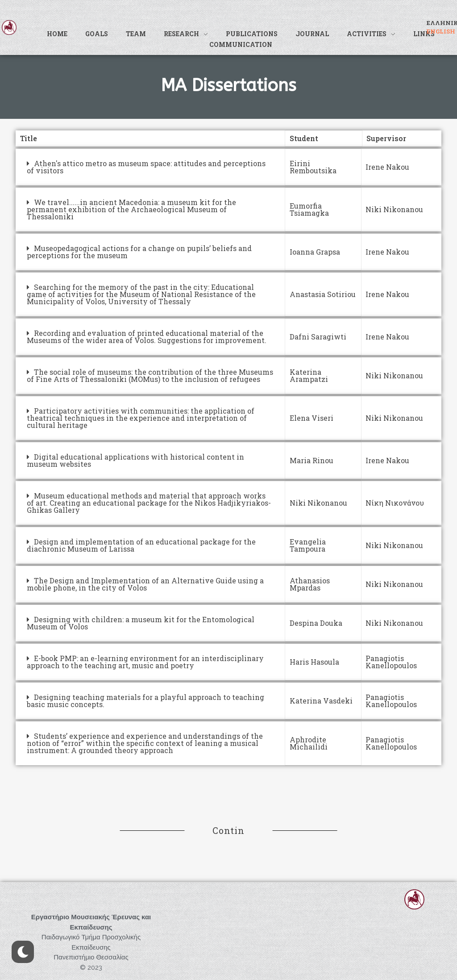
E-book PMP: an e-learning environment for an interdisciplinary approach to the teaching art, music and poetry (145, 662)
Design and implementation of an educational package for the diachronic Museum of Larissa (141, 545)
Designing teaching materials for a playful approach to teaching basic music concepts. (145, 701)
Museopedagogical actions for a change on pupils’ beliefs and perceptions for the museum (139, 252)
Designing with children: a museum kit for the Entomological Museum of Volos (141, 623)
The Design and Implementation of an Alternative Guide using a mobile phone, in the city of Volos (145, 584)
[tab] (150, 167)
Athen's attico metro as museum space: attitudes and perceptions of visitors (146, 167)
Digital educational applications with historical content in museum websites (135, 460)
